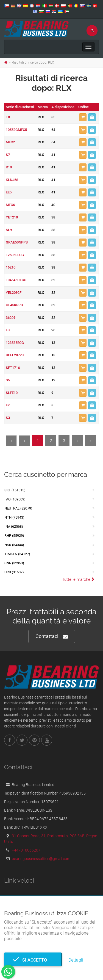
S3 (8, 418)
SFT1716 (13, 368)
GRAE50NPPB (17, 242)
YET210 (12, 217)
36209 (11, 318)
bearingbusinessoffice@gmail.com (41, 859)
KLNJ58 (12, 180)
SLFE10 (12, 393)
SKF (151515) (15, 490)
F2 (8, 405)
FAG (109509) (15, 499)
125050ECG (15, 255)
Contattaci (52, 637)
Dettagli (76, 960)
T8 (8, 117)
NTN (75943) (14, 517)
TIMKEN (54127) (17, 554)
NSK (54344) (14, 545)
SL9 (9, 230)
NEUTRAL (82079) (18, 508)
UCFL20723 (15, 355)
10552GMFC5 (16, 130)
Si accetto (33, 960)
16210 (11, 267)
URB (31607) (14, 572)
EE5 (9, 192)
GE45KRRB (14, 305)
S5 (8, 380)
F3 (8, 330)
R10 (9, 167)
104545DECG (16, 280)
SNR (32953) (14, 563)
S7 (8, 155)
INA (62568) (14, 526)
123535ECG (15, 343)
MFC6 (10, 205)
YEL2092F (14, 293)
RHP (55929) (14, 536)
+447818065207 (26, 850)
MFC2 (10, 142)
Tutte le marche (78, 579)
